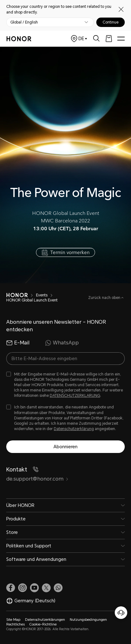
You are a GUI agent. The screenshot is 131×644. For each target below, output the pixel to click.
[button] (58, 588)
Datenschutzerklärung (74, 429)
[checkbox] (65, 385)
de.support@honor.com (37, 479)
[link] (11, 588)
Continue (111, 22)
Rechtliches (15, 624)
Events (42, 295)
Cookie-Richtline (43, 624)
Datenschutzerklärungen (45, 620)
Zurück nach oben (105, 298)
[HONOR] (17, 295)
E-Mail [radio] (18, 343)
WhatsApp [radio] (62, 343)
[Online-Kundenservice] (121, 613)
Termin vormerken (70, 252)
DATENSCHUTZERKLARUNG (75, 396)
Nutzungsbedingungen (88, 620)
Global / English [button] (24, 22)
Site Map (13, 620)
